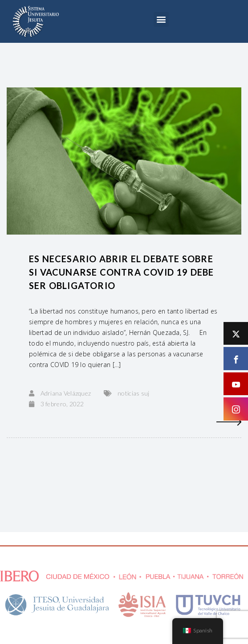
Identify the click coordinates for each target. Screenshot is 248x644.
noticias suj (133, 393)
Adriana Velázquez (66, 393)
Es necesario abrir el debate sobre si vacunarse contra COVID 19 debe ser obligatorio (122, 272)
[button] (161, 19)
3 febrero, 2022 (62, 404)
